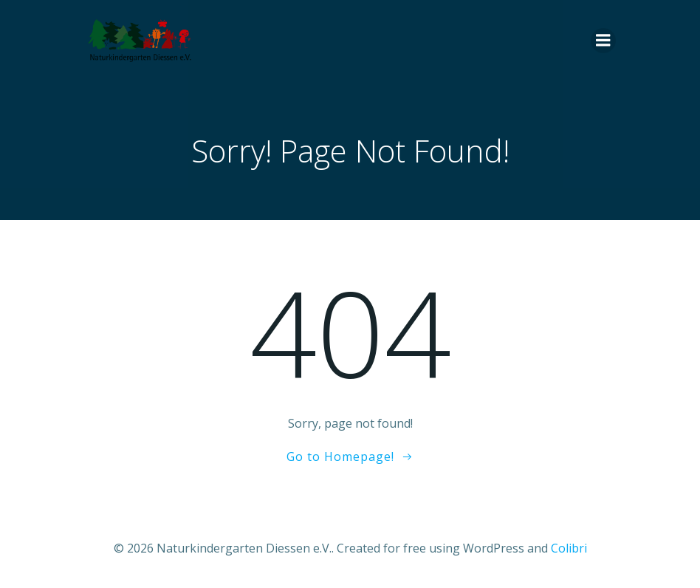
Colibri (569, 548)
